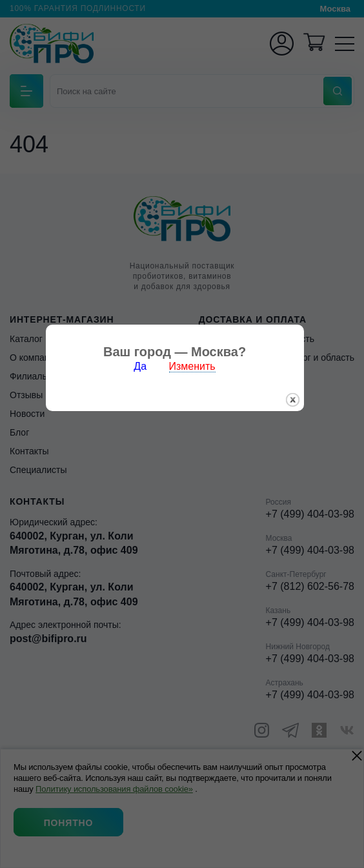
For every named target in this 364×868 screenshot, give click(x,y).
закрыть (300, 459)
